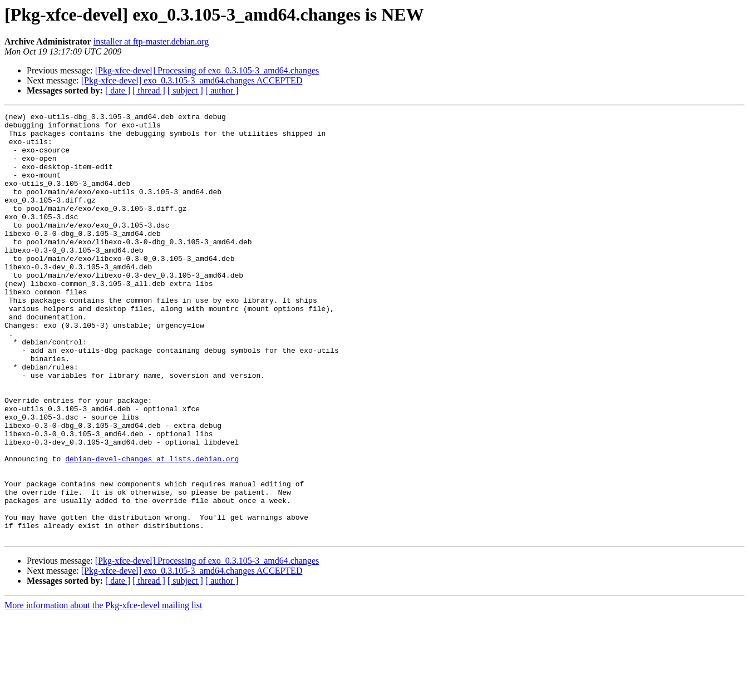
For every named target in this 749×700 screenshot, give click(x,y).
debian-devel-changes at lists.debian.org (152, 529)
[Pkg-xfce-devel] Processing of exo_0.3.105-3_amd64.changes (207, 70)
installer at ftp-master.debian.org (151, 41)
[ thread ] (149, 90)
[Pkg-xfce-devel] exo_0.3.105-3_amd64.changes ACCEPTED (192, 80)
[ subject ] (185, 90)
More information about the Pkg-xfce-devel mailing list (103, 690)
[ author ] (222, 90)
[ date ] (118, 90)
